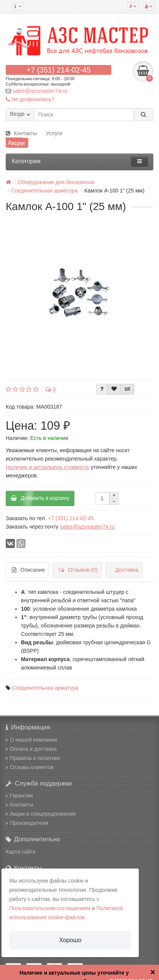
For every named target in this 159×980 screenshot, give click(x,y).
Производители (27, 823)
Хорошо (70, 940)
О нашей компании (31, 740)
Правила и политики (33, 758)
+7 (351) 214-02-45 (58, 70)
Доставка (127, 570)
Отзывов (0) (78, 570)
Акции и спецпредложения (41, 814)
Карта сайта (21, 852)
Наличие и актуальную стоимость (47, 467)
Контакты (21, 133)
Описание (28, 570)
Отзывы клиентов (30, 767)
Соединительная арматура (45, 688)
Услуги (54, 133)
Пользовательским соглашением (50, 908)
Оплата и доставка (31, 749)
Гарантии (19, 796)
